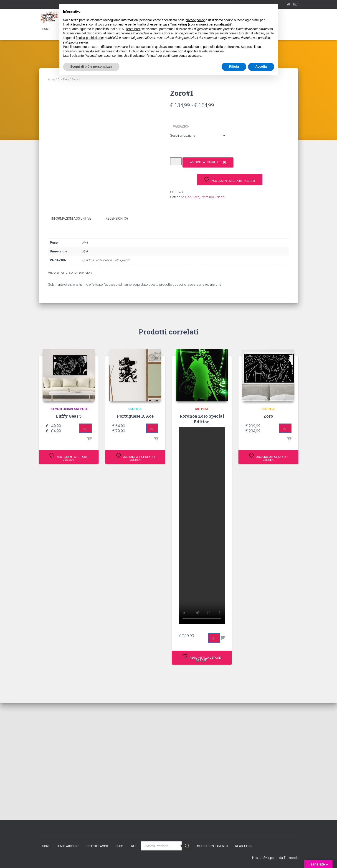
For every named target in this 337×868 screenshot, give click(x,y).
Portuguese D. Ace (135, 415)
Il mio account (69, 29)
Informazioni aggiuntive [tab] (71, 218)
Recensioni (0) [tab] (117, 218)
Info (129, 29)
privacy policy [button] (195, 809)
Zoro (268, 415)
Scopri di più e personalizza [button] (91, 855)
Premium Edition (213, 197)
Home (46, 29)
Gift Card (95, 29)
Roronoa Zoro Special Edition (202, 418)
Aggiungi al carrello (205, 162)
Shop (113, 29)
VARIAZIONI (182, 126)
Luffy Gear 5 (69, 415)
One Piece (63, 80)
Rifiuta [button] (234, 855)
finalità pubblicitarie (89, 827)
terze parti (133, 818)
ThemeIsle (291, 858)
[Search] (184, 27)
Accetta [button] (261, 855)
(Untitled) (293, 5)
